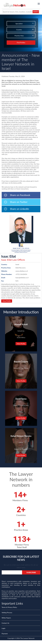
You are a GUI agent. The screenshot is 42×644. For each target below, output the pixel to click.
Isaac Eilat (9, 256)
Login (3, 628)
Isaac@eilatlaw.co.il (22, 278)
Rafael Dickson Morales (21, 436)
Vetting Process (7, 613)
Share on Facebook (17, 195)
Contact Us (5, 623)
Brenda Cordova (21, 362)
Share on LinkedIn (16, 209)
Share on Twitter (16, 202)
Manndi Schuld (21, 324)
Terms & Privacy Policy (9, 607)
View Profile (7, 301)
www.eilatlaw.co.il (22, 271)
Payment (5, 634)
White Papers (6, 618)
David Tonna (21, 399)
